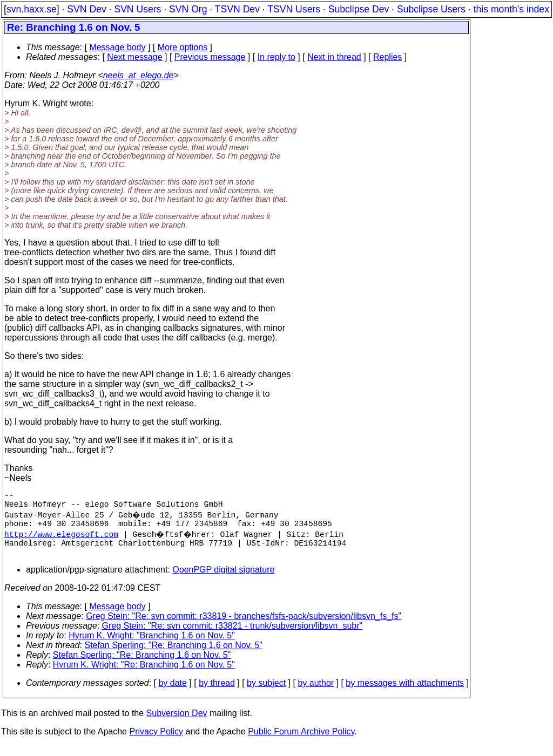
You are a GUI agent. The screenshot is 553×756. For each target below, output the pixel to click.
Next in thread (334, 57)
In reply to (276, 57)
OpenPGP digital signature (223, 580)
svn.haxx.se (32, 9)
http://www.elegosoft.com (61, 540)
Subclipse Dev (359, 9)
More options (183, 47)
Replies (387, 57)
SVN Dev (86, 9)
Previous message (210, 57)
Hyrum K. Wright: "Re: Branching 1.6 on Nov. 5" (144, 675)
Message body (117, 47)
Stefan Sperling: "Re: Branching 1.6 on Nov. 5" (174, 656)
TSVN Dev (237, 9)
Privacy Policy (156, 742)
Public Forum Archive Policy (301, 742)
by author (316, 694)
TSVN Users (294, 9)
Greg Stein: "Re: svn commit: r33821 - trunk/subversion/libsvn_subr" (232, 636)
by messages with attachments (405, 694)
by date (172, 694)
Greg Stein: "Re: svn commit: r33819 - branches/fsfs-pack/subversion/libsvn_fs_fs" (244, 627)
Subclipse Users (431, 9)
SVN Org (188, 9)
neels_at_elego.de (139, 75)
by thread (217, 694)
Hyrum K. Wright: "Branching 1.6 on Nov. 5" (152, 646)
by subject (266, 694)
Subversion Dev (177, 724)
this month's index (511, 9)
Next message (134, 57)
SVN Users (137, 9)
